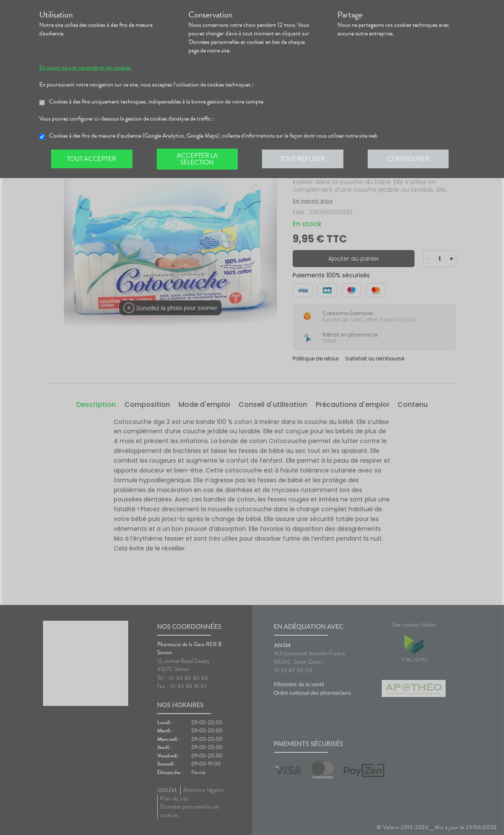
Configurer (412, 159)
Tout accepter (92, 159)
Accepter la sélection (199, 159)
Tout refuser (305, 159)
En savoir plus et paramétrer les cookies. (85, 68)
